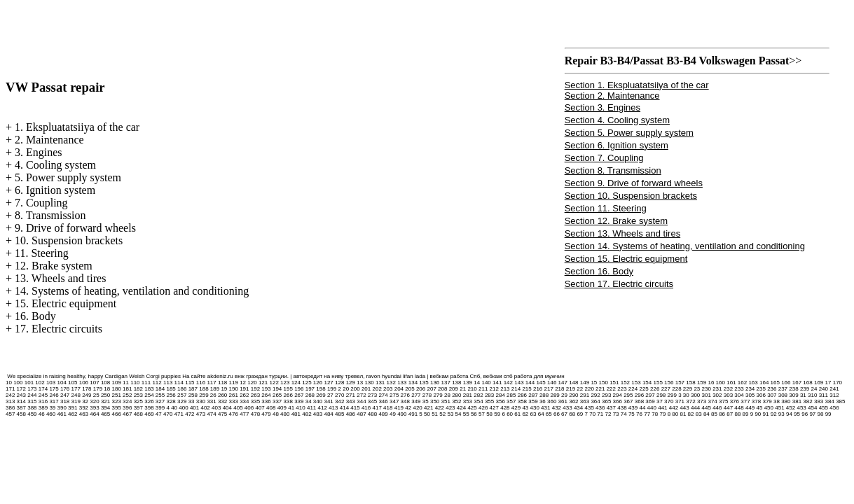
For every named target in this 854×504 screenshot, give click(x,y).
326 (149, 401)
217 (549, 389)
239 (805, 389)
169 (819, 383)
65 (549, 414)
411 (311, 408)
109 (116, 383)
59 (497, 414)
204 (399, 389)
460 (51, 414)
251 (116, 395)
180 (116, 389)
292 (595, 395)
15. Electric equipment (66, 303)
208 (442, 389)
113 (168, 383)
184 (160, 389)
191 (244, 389)
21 (463, 389)
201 (366, 389)
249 (87, 395)
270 (339, 395)
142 (508, 383)
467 (127, 414)
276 (405, 395)
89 (746, 414)
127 (328, 383)
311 (824, 395)
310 (812, 395)
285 (511, 395)
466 (116, 414)
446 (717, 408)
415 (355, 408)
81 (683, 414)
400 (183, 408)
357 (511, 401)
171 (10, 389)
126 (318, 383)
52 (442, 414)
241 (834, 389)
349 (416, 401)
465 (105, 414)
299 (672, 395)
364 (595, 401)
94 (789, 414)
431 (545, 408)
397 (138, 408)
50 (427, 414)
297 (650, 395)
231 (717, 389)
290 (573, 395)
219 (571, 389)
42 (408, 408)
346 (383, 401)
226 (655, 389)
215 (526, 389)
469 (149, 414)
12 (243, 383)
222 (611, 389)
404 (227, 408)
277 (416, 395)
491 (413, 414)
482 (307, 414)
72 (608, 414)
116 (201, 383)
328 (171, 401)
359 (533, 401)
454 (812, 408)
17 (828, 383)
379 (767, 401)
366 (618, 401)
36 (543, 401)
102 (40, 383)
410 (300, 408)
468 (138, 414)
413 (333, 408)
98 (821, 414)
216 (538, 389)
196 (299, 389)
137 (446, 383)
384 (830, 401)
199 (332, 389)
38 (777, 401)
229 (688, 389)
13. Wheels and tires (60, 278)
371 (680, 401)
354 (478, 401)
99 (828, 414)
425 (472, 408)
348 (405, 401)
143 (519, 383)
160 (721, 383)
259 (204, 395)
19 (224, 389)
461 (62, 414)
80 (675, 414)
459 (32, 414)
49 (393, 414)
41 (291, 408)
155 (658, 383)
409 (282, 408)
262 (244, 395)
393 (94, 408)
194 (277, 389)
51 (435, 414)
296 (639, 395)
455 (824, 408)
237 (783, 389)
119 (234, 383)
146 (552, 383)
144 (530, 383)
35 (426, 401)
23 (697, 389)
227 (666, 389)
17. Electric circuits (58, 329)
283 (489, 395)
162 (742, 383)
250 (105, 395)
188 (204, 389)
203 (388, 389)
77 (647, 414)
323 (116, 401)
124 (296, 383)
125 (307, 383)
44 (642, 408)
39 (52, 408)
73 (616, 414)
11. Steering (42, 253)
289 (555, 395)
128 (339, 383)
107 (94, 383)
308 (783, 395)
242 (10, 395)
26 (213, 395)
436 (600, 408)
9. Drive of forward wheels (75, 228)
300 (695, 395)
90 (758, 414)
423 (450, 408)
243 (21, 395)
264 (266, 395)
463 (84, 414)
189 (215, 389)
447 (728, 408)
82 (691, 414)
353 (468, 401)
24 (814, 389)
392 (84, 408)
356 (501, 401)
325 (138, 401)
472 (190, 414)
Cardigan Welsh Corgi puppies (143, 376)
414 (344, 408)
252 (127, 395)
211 (483, 389)
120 (252, 383)
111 (146, 383)
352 (456, 401)
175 (54, 389)
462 (73, 414)
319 (76, 401)
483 (318, 414)
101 (29, 383)
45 (760, 408)
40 (174, 408)
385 (840, 401)
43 (525, 408)
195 (288, 389)
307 (772, 395)
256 (171, 395)
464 (94, 414)
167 (797, 383)
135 (423, 383)
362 (573, 401)
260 (222, 395)
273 (372, 395)
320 (94, 401)
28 (447, 395)
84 (707, 414)
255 (160, 395)
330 (201, 401)
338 (288, 401)
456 (834, 408)
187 (193, 389)
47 (159, 414)
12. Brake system (54, 266)
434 (578, 408)
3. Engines (39, 152)
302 (717, 395)
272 (361, 395)
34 (309, 401)
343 (351, 401)
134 (413, 383)
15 (594, 383)
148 (573, 383)
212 (494, 389)
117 (211, 383)
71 (600, 414)
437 (611, 408)
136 (435, 383)
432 (557, 408)
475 (222, 414)
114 (179, 383)
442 (674, 408)
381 (797, 401)
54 (459, 414)
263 (255, 395)
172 (21, 389)
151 (614, 383)
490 (402, 414)
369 (650, 401)
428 (505, 408)
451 (779, 408)
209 (454, 389)
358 (522, 401)
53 (450, 414)
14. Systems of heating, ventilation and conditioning (132, 291)
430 (535, 408)
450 (769, 408)
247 (65, 395)
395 (116, 408)
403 (216, 408)
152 (625, 383)
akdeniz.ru (220, 376)
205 (409, 389)
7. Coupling (41, 203)
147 (563, 383)
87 (730, 414)
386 (10, 408)
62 (525, 414)
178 (87, 389)
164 (764, 383)
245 (43, 395)
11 (126, 383)
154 (647, 383)
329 (182, 401)
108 (105, 383)
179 (98, 389)
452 (791, 408)
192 (255, 389)
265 (277, 395)
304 (739, 395)
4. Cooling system (55, 165)
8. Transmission (50, 215)
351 (446, 401)
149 (585, 383)
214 (516, 389)
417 (377, 408)
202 (377, 389)
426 (483, 408)
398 (149, 408)
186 (182, 389)
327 (160, 401)
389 (43, 408)
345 (372, 401)
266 (288, 395)
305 (750, 395)
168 (807, 383)
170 (838, 383)
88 (737, 414)
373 (702, 401)
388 (32, 408)
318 (65, 401)
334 (244, 401)
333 (234, 401)
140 (486, 383)
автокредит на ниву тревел (328, 376)
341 (328, 401)
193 (266, 389)
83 (699, 414)
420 (417, 408)
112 (157, 383)
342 (339, 401)
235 (761, 389)
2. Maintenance (49, 140)
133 (402, 383)
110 (135, 383)
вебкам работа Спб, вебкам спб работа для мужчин (497, 376)
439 (633, 408)
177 (76, 389)
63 (533, 414)
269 (321, 395)
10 (9, 383)
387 (21, 408)
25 (96, 395)
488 (372, 414)
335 (255, 401)
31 (803, 395)
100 (18, 383)
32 (85, 401)
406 (249, 408)
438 (622, 408)
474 (211, 414)
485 (339, 414)
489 (383, 414)
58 (489, 414)
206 (421, 389)
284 (501, 395)
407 (260, 408)
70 (592, 414)
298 (661, 395)
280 (456, 395)
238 (793, 389)
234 (750, 389)
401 (194, 408)
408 (271, 408)
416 (366, 408)
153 (636, 383)
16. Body (35, 316)
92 (774, 414)
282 (478, 395)
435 (589, 408)
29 (564, 395)
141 (497, 383)
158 (690, 383)
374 (712, 401)
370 (669, 401)
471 (179, 414)
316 (43, 401)
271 (351, 395)
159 (702, 383)
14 (477, 383)
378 (756, 401)
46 (42, 414)
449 (750, 408)
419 (399, 408)
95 (797, 414)
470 (168, 414)
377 (745, 401)
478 (255, 414)
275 (394, 395)
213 (505, 389)
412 (323, 408)
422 (440, 408)
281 (468, 395)
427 (494, 408)
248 (76, 395)
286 (522, 395)
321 (105, 401)
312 (834, 395)
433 (567, 408)
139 (468, 383)
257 (182, 395)
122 (274, 383)
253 (138, 395)
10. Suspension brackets (69, 240)
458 (21, 414)
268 (310, 395)
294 (618, 395)
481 (296, 414)
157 (680, 383)
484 (328, 414)
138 (456, 383)
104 (62, 383)
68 (572, 414)
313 (10, 401)
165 (775, 383)
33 (192, 401)
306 (761, 395)
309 (793, 395)
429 (516, 408)
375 (723, 401)
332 (222, 401)
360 (552, 401)
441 (662, 408)
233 (739, 389)
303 (728, 395)
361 (563, 401)
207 (431, 389)
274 (383, 395)
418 (388, 408)
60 (510, 414)
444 (695, 408)
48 (276, 414)
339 (299, 401)
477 (244, 414)
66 (557, 414)
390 (62, 408)
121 (263, 383)
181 (127, 389)
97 (812, 414)
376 (735, 401)
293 (606, 395)
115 (190, 383)
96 (805, 414)
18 (107, 389)
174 (43, 389)
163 (753, 383)
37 (660, 401)
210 (472, 389)
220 (589, 389)
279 (438, 395)
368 (639, 401)
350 (435, 401)
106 (84, 383)
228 (676, 389)
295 (628, 395)
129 (351, 383)
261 (234, 395)
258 (193, 395)
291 (585, 395)
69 (580, 414)
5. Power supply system (68, 177)
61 (517, 414)
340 (318, 401)
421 (428, 408)
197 (310, 389)
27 (330, 395)
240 (824, 389)
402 (205, 408)
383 (819, 401)
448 (739, 408)
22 (580, 389)
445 (707, 408)
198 (321, 389)
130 (369, 383)
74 (624, 414)
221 (600, 389)
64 (541, 414)
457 (10, 414)
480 (285, 414)
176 (65, 389)
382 (807, 401)
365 (606, 401)
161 (731, 383)
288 (544, 395)
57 (482, 414)
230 (707, 389)
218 (559, 389)
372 (690, 401)
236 (772, 389)
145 (540, 383)
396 (127, 408)
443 (684, 408)
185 (171, 389)
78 (655, 414)
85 (714, 414)
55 (466, 414)
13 (360, 383)
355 (489, 401)
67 (564, 414)
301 (707, 395)
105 (73, 383)
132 (391, 383)
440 (652, 408)
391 (73, 408)
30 (686, 395)
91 (766, 414)
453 (801, 408)
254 (149, 395)
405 (238, 408)
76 (639, 414)
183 (149, 389)
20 (346, 389)
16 (711, 383)
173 (32, 389)
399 (160, 408)
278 (427, 395)
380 (786, 401)
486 (351, 414)
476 (234, 414)
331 (211, 401)
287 (533, 395)
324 (127, 401)
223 (622, 389)
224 (633, 389)
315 (32, 401)
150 (604, 383)
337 (277, 401)
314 (21, 401)
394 (105, 408)
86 (722, 414)
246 (54, 395)
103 (51, 383)
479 (266, 414)
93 (781, 414)
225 (643, 389)
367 (628, 401)
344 (361, 401)
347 (394, 401)
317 (54, 401)
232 (728, 389)
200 (355, 389)
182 (138, 389)
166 (786, 383)
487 (361, 414)
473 (201, 414)
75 (632, 414)
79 (662, 414)
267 (299, 395)
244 (32, 395)
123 (285, 383)
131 (380, 383)
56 (474, 414)
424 (461, 408)
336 (266, 401)
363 (585, 401)
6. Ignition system (55, 190)
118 (222, 383)
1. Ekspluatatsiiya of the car (77, 127)
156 (669, 383)
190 (234, 389)
